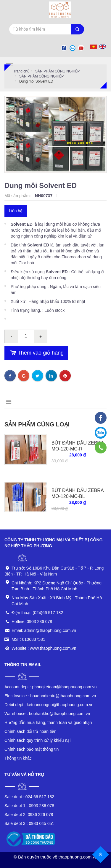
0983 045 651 (29, 823)
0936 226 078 (29, 815)
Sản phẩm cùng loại (37, 424)
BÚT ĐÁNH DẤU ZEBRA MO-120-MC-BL (78, 493)
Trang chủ (21, 71)
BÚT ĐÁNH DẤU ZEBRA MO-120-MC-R (78, 446)
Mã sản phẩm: (18, 196)
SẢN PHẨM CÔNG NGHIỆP (57, 71)
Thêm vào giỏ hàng (36, 353)
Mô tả (14, 402)
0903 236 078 (29, 806)
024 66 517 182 (29, 797)
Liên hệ (16, 211)
